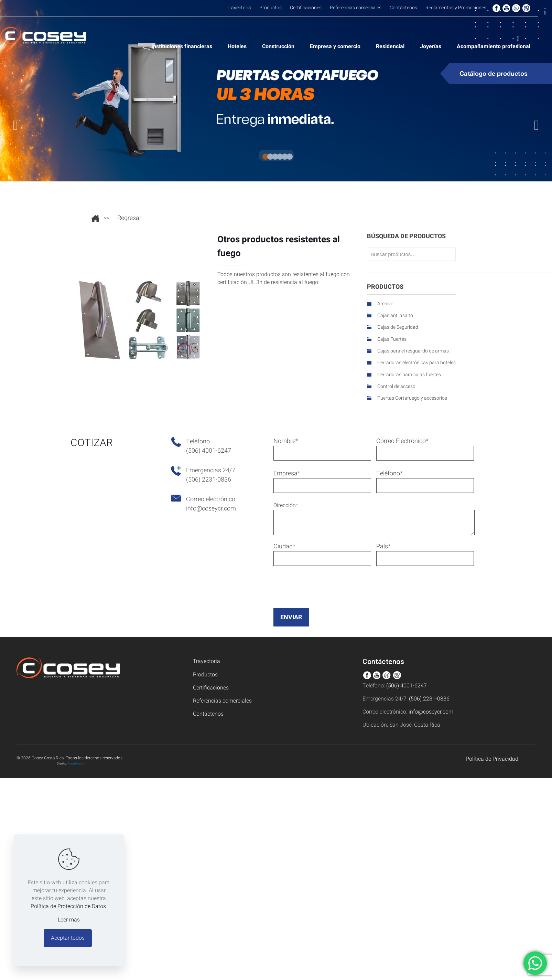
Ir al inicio (95, 219)
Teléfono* (425, 481)
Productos (205, 675)
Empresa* (322, 481)
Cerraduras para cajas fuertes (409, 375)
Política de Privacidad (492, 759)
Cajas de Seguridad (398, 327)
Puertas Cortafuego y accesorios (412, 398)
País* (425, 554)
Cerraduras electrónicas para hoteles (416, 363)
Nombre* (322, 449)
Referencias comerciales (222, 701)
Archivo (385, 304)
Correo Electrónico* (425, 449)
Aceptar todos (68, 938)
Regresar (129, 218)
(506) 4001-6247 (407, 686)
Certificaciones (211, 688)
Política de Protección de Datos (68, 906)
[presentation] (326, 600)
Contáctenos (208, 714)
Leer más (69, 920)
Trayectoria (207, 661)
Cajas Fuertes (392, 339)
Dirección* (374, 518)
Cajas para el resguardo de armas (413, 351)
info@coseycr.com (211, 509)
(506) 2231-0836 (429, 699)
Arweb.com (76, 764)
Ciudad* (322, 554)
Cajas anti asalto (395, 315)
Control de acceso (396, 386)
